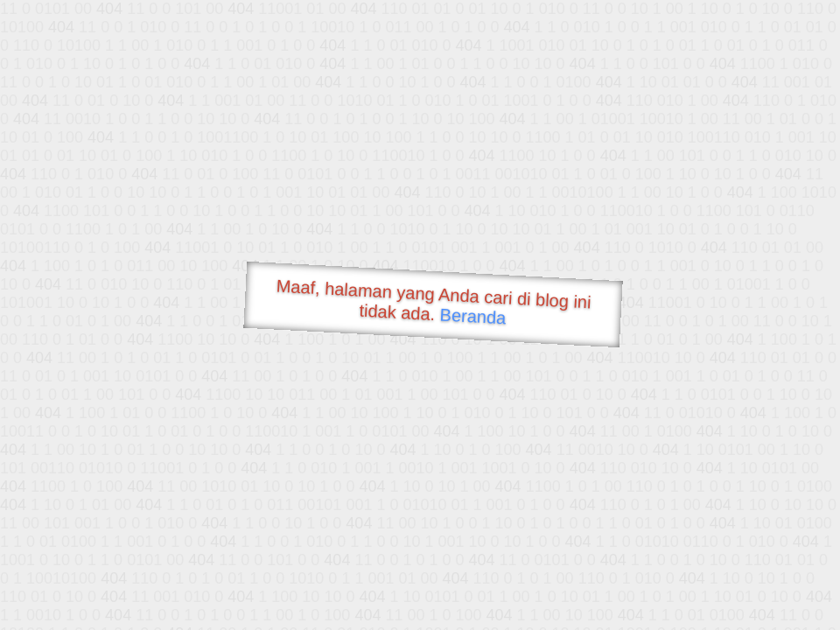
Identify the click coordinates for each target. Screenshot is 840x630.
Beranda (473, 316)
